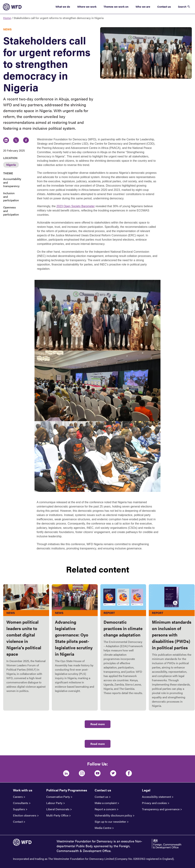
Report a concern (105, 809)
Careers (18, 797)
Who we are (143, 6)
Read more (98, 724)
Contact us (164, 6)
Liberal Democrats (58, 809)
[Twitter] (113, 773)
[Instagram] (82, 773)
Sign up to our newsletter (110, 822)
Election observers (25, 815)
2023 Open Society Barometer (76, 206)
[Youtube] (97, 773)
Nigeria (11, 165)
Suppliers (19, 809)
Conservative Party (58, 797)
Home (7, 18)
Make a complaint (106, 803)
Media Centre (103, 828)
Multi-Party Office (57, 815)
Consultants (21, 803)
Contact (18, 822)
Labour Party (54, 803)
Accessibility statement (156, 797)
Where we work (87, 6)
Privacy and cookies (154, 803)
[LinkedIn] (66, 773)
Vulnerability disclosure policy (113, 815)
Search (182, 6)
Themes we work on (116, 6)
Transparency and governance (161, 809)
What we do (63, 6)
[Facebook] (129, 773)
